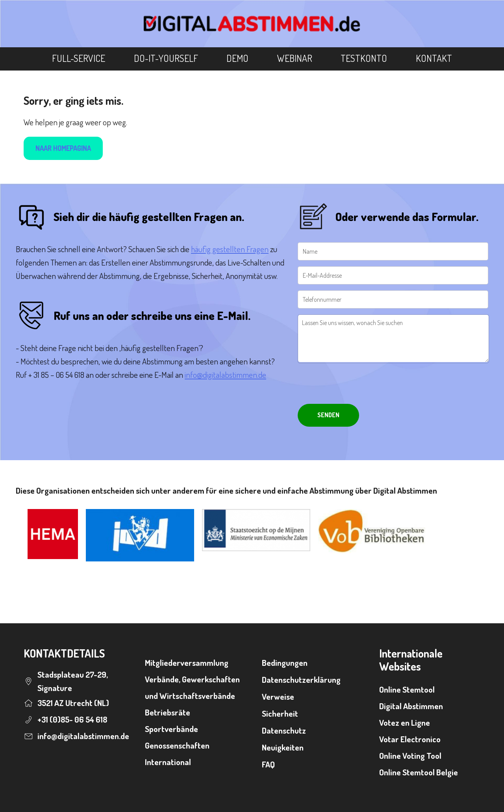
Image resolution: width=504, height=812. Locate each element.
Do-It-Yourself (166, 58)
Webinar (295, 58)
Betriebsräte (168, 712)
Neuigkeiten (283, 747)
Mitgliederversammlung (187, 662)
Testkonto (364, 58)
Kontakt (434, 58)
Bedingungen (285, 662)
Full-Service (79, 58)
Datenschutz (284, 730)
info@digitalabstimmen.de (225, 374)
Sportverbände (171, 729)
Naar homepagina (63, 148)
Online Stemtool (407, 689)
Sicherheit (280, 713)
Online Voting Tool (410, 755)
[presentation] (358, 385)
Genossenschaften (177, 745)
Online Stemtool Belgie (419, 772)
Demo (237, 58)
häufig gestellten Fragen (230, 249)
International (168, 762)
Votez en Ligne (405, 722)
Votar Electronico (410, 739)
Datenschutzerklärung (301, 679)
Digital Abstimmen (411, 706)
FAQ (268, 764)
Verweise (278, 696)
